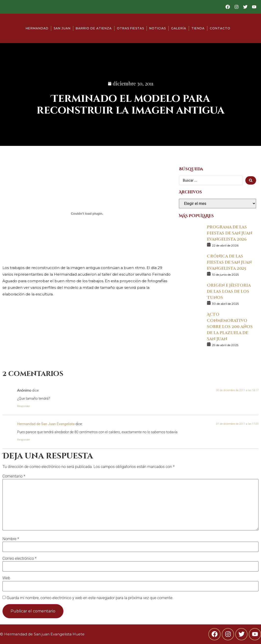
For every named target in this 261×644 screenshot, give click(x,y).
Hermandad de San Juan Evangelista (46, 424)
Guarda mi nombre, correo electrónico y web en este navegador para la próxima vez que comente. (90, 598)
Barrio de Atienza (94, 28)
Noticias (158, 28)
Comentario (14, 476)
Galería (179, 28)
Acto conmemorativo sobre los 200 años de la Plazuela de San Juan (230, 326)
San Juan (62, 28)
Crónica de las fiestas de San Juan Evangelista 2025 (229, 262)
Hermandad (37, 28)
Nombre (11, 539)
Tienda (198, 28)
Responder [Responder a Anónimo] (24, 406)
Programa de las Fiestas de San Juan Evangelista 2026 (230, 233)
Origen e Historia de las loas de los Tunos (229, 291)
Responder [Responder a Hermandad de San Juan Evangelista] (24, 440)
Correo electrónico (19, 559)
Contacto (220, 28)
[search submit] (251, 180)
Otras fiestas (130, 28)
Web (6, 578)
